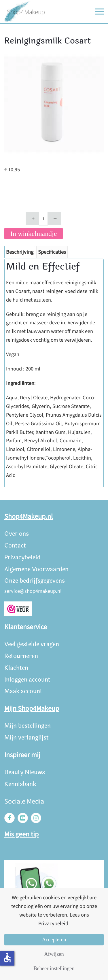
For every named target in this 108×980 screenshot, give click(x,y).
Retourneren (21, 656)
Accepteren (54, 940)
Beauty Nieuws (25, 772)
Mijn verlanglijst (26, 738)
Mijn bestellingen (28, 726)
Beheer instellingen (54, 968)
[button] (99, 12)
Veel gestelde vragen (32, 644)
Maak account (23, 691)
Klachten (16, 668)
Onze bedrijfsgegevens (35, 581)
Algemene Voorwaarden (36, 569)
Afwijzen (54, 954)
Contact (15, 546)
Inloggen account (27, 680)
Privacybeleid (22, 557)
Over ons (17, 534)
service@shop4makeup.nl (33, 591)
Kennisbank (20, 784)
